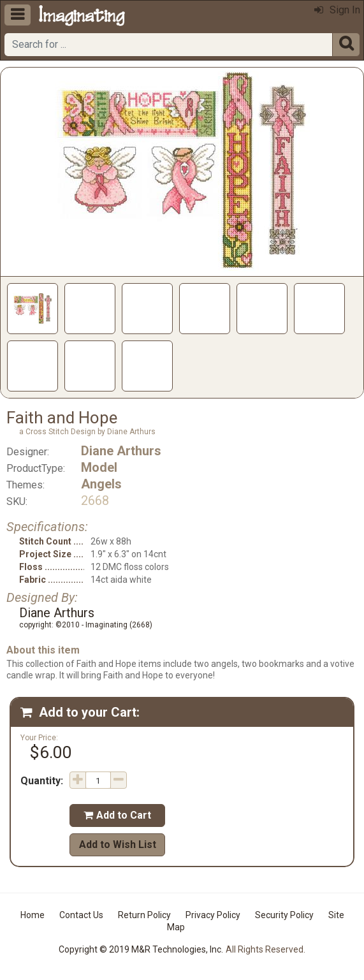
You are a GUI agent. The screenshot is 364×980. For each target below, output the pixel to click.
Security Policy (284, 915)
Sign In (337, 10)
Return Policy (144, 915)
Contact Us (81, 915)
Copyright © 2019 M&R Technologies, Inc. (141, 949)
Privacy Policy (213, 915)
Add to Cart (117, 815)
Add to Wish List (118, 845)
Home (33, 915)
